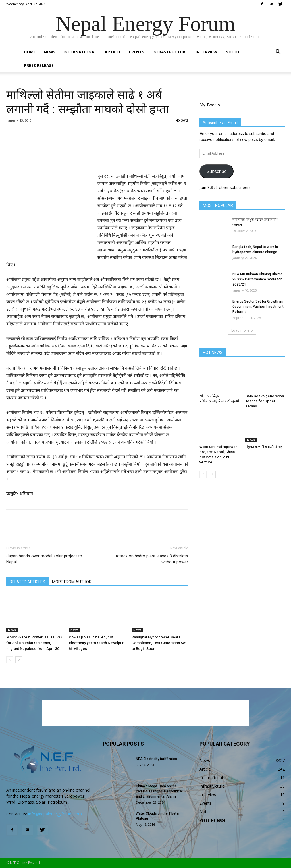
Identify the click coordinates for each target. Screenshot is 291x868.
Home (30, 52)
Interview (206, 52)
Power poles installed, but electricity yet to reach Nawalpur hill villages (96, 643)
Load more (242, 330)
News (50, 52)
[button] (278, 52)
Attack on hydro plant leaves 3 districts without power (152, 559)
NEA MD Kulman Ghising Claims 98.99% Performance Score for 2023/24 (258, 279)
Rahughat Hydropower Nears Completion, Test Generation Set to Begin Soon (159, 643)
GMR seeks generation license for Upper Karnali (265, 401)
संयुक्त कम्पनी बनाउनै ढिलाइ (264, 447)
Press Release (39, 65)
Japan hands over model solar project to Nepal (44, 559)
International (80, 52)
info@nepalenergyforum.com (55, 814)
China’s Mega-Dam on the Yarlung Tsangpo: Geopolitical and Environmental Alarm (159, 791)
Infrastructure (170, 52)
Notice (233, 52)
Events (137, 52)
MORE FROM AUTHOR (72, 582)
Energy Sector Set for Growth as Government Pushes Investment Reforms (258, 307)
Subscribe (217, 171)
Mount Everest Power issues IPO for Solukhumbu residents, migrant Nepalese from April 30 (34, 643)
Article (113, 52)
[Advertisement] (97, 158)
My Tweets (210, 105)
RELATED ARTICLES (27, 582)
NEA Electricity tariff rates (156, 759)
